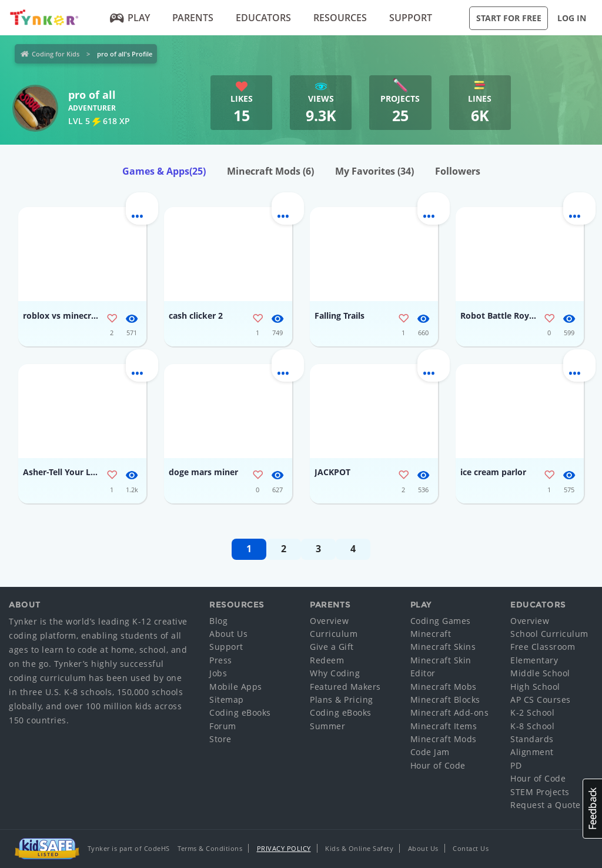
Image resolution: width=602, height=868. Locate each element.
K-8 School (532, 726)
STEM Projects (540, 792)
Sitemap (227, 700)
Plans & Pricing (342, 700)
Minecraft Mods (270, 171)
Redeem (327, 660)
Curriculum (334, 634)
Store (220, 739)
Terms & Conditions (210, 848)
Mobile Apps (236, 687)
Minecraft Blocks (445, 700)
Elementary (534, 660)
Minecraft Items (444, 726)
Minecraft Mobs (444, 687)
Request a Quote (546, 805)
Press (221, 660)
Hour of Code (438, 765)
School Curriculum (549, 634)
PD (516, 765)
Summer (327, 726)
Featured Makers (345, 687)
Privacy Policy (284, 848)
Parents (193, 18)
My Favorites (374, 171)
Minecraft (431, 634)
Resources (340, 18)
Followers (458, 171)
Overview (329, 621)
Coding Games (441, 621)
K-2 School (532, 712)
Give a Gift (332, 647)
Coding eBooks (240, 712)
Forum (223, 726)
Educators (263, 18)
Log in (572, 18)
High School (535, 687)
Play (130, 18)
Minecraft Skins (443, 647)
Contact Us (471, 848)
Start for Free (509, 18)
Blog (218, 621)
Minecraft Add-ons (450, 712)
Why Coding (335, 673)
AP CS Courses (541, 700)
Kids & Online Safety (359, 848)
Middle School (540, 673)
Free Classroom (543, 647)
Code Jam (430, 752)
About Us (228, 634)
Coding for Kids (56, 54)
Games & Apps (164, 171)
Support (411, 18)
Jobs (218, 673)
